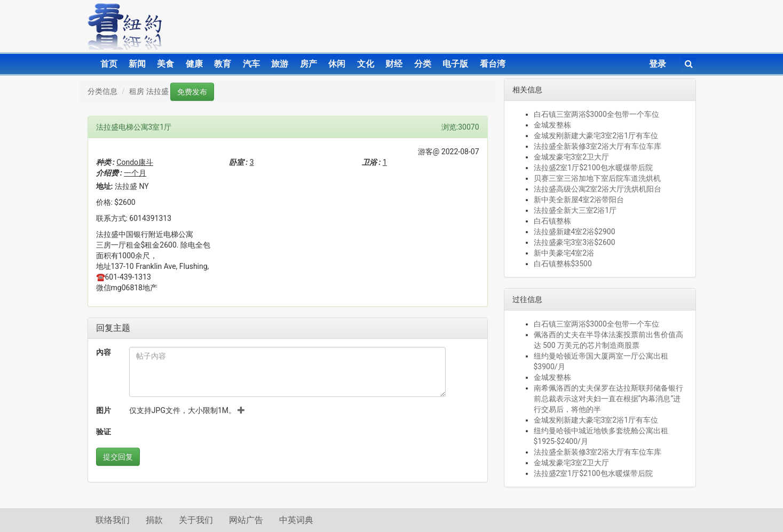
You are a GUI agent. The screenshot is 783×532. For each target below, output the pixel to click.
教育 (223, 64)
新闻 (137, 64)
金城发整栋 (552, 125)
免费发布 (192, 92)
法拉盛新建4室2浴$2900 (575, 232)
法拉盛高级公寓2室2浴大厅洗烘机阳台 (598, 189)
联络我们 (113, 520)
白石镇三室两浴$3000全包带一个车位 (596, 114)
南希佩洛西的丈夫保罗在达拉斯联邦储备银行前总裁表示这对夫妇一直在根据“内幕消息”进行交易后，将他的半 (608, 399)
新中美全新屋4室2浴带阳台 (579, 200)
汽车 (251, 64)
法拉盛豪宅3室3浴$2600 (575, 242)
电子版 (455, 64)
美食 (165, 64)
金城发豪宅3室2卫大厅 (572, 157)
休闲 (337, 64)
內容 (104, 352)
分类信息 (102, 91)
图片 (104, 410)
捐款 (154, 520)
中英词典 (296, 520)
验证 (104, 432)
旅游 (280, 64)
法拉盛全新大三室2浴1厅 (575, 210)
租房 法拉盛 (149, 91)
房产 (309, 64)
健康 (194, 64)
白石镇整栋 (552, 221)
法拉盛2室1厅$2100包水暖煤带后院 (593, 168)
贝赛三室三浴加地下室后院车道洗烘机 (597, 178)
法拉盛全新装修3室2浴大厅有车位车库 (598, 146)
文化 (366, 64)
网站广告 (246, 520)
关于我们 (196, 520)
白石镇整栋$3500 (563, 264)
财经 (394, 64)
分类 (423, 64)
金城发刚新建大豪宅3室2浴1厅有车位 (596, 136)
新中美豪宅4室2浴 (564, 253)
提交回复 (118, 457)
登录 (658, 64)
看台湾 (493, 64)
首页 (109, 64)
